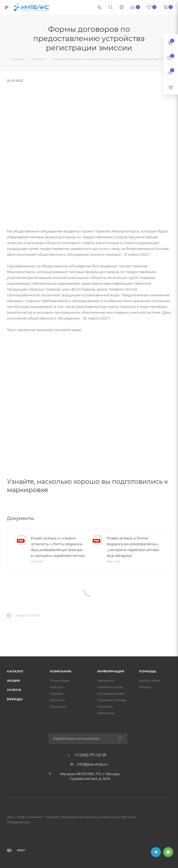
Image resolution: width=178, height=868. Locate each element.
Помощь (148, 671)
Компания (61, 671)
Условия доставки (111, 694)
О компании (60, 681)
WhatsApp (168, 852)
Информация (111, 671)
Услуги (14, 690)
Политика (105, 707)
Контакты (57, 700)
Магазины (105, 681)
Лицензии (58, 707)
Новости (56, 687)
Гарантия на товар (112, 700)
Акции (14, 681)
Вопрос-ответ (150, 681)
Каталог (15, 671)
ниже (76, 330)
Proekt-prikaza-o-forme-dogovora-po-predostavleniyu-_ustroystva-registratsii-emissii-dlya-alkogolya (133, 547)
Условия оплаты (110, 687)
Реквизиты (106, 713)
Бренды (15, 699)
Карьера (57, 694)
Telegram (156, 852)
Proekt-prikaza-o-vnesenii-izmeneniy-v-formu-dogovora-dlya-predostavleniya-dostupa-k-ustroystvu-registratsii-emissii (58, 547)
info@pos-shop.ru (92, 764)
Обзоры (145, 687)
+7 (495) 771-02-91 (90, 755)
